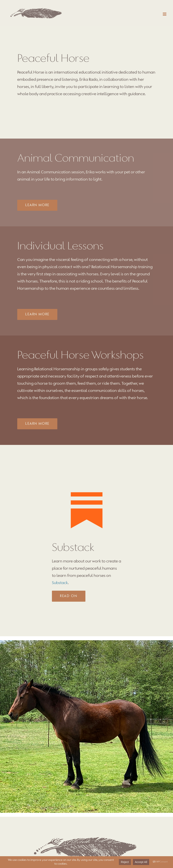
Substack (60, 583)
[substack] (87, 481)
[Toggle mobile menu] (165, 14)
